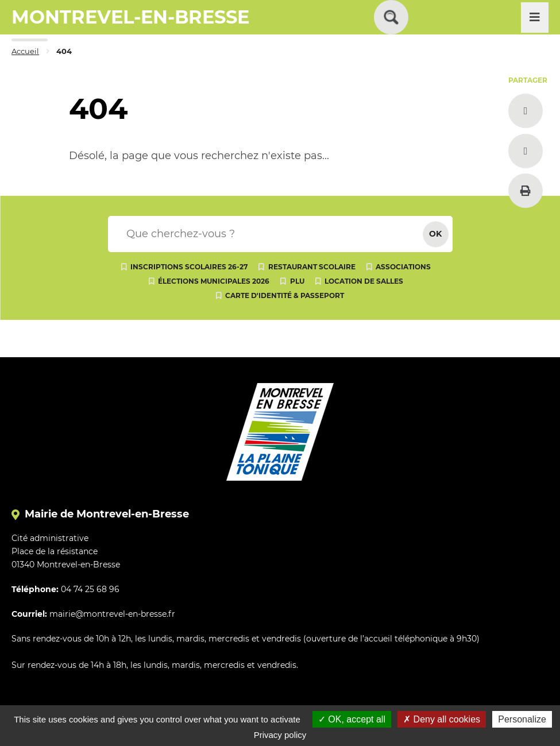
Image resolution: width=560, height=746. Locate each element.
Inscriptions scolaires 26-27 (189, 267)
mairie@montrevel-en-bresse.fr (112, 614)
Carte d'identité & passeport (285, 295)
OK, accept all (352, 719)
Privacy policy (280, 735)
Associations (403, 267)
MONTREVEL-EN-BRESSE (130, 17)
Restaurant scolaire (312, 267)
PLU (297, 281)
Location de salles (364, 281)
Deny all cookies (442, 719)
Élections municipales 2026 (214, 281)
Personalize (522, 719)
